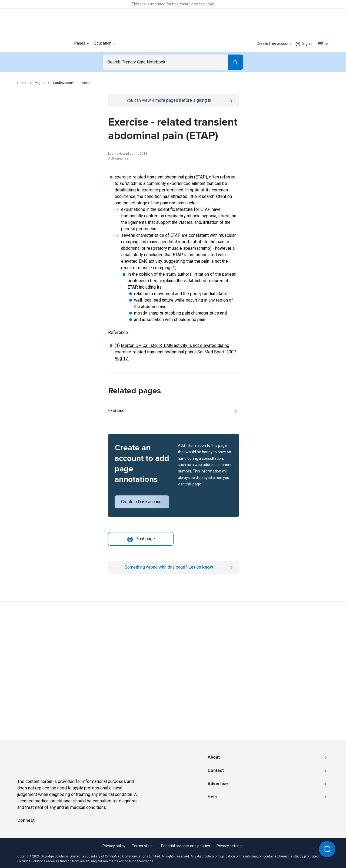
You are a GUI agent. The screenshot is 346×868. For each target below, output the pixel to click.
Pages (40, 83)
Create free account (274, 43)
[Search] (236, 62)
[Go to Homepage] (37, 44)
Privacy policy (114, 846)
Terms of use (143, 846)
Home (22, 83)
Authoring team (120, 158)
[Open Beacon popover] (327, 849)
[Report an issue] (174, 567)
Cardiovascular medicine (72, 83)
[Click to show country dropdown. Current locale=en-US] (323, 44)
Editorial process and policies (186, 846)
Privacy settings (230, 846)
